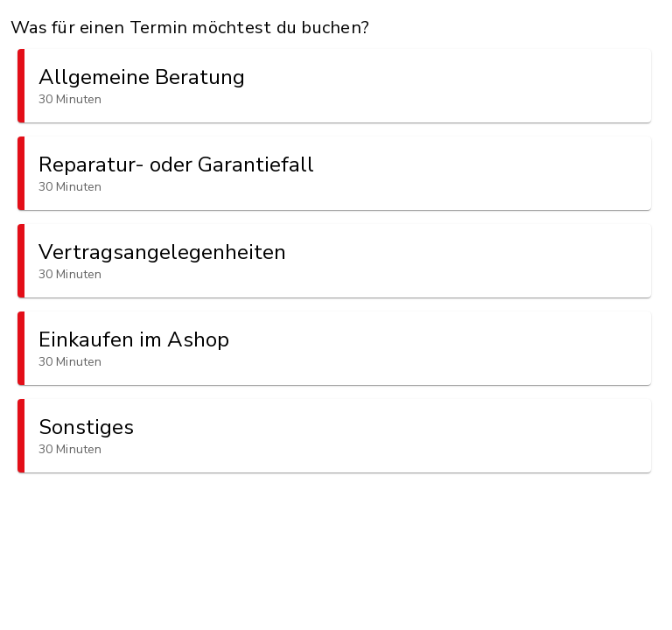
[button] (334, 86)
